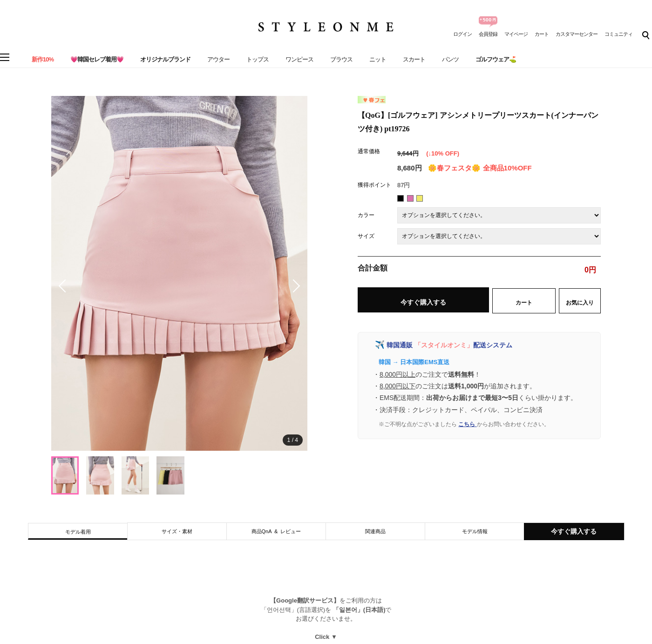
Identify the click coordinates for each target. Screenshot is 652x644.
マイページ (516, 34)
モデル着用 (78, 532)
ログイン (462, 34)
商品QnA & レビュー (276, 531)
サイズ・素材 (177, 531)
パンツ (450, 59)
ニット (378, 59)
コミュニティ (618, 34)
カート (542, 34)
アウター (218, 59)
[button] (293, 286)
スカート (414, 59)
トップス (258, 59)
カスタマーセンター (577, 34)
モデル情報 (475, 531)
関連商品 (375, 531)
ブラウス (341, 59)
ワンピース (299, 59)
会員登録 (488, 34)
